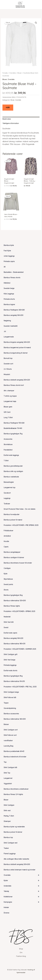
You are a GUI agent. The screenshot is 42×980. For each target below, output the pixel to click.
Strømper (7, 821)
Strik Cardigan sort (11, 730)
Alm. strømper (9, 391)
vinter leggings (9, 256)
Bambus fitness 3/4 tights (13, 794)
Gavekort (7, 493)
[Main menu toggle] (5, 5)
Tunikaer (7, 504)
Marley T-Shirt (9, 816)
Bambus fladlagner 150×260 (14, 423)
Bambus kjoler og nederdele (14, 827)
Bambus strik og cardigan (13, 471)
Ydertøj (22, 891)
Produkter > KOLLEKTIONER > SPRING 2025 (19, 611)
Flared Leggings (10, 854)
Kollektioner (22, 897)
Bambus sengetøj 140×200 (13, 315)
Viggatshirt (8, 784)
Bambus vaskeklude (11, 477)
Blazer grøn (8, 407)
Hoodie (6, 541)
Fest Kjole (7, 251)
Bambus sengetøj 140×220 (13, 638)
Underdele (22, 886)
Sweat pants (8, 584)
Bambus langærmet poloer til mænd (17, 348)
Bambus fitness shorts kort (14, 385)
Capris (6, 547)
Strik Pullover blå (10, 697)
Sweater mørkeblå (11, 326)
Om (21, 953)
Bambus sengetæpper (12, 552)
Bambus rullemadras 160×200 (15, 719)
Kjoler (22, 881)
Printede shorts (9, 299)
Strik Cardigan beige (11, 692)
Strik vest (7, 811)
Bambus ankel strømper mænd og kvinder (19, 870)
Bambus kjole (9, 245)
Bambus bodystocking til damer (16, 353)
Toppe (6, 703)
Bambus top (8, 837)
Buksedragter (9, 482)
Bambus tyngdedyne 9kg (13, 676)
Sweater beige (9, 288)
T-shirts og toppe (10, 396)
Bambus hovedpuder (12, 514)
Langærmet (8, 778)
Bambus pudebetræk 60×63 (14, 751)
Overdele (22, 875)
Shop (21, 949)
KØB (8, 108)
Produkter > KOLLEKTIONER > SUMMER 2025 (20, 649)
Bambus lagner (9, 304)
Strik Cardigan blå (10, 767)
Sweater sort (8, 364)
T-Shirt (6, 461)
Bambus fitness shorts (12, 278)
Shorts (6, 590)
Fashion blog (21, 956)
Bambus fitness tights (12, 606)
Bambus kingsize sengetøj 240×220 (17, 342)
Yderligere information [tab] (11, 123)
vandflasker (8, 741)
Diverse (6, 913)
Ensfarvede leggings (11, 455)
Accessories (8, 439)
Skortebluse (8, 444)
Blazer (6, 800)
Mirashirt (7, 374)
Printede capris (9, 261)
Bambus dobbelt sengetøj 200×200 (17, 864)
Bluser (20, 73)
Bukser (6, 724)
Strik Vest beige (9, 660)
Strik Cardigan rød (10, 843)
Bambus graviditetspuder (13, 466)
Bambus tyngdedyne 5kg (13, 595)
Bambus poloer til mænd (13, 520)
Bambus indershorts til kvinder (15, 757)
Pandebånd (8, 450)
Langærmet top (10, 488)
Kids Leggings (9, 294)
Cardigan (7, 568)
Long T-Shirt (8, 418)
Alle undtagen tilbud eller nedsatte (16, 859)
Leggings (7, 498)
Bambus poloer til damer (13, 832)
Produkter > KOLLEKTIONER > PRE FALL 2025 (20, 687)
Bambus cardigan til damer (14, 558)
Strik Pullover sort (10, 735)
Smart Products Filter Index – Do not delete (19, 509)
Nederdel (7, 617)
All (5, 267)
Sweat (6, 628)
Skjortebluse (8, 579)
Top (5, 762)
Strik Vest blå (9, 622)
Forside (5, 73)
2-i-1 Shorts (8, 369)
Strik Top (7, 773)
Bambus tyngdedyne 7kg (13, 434)
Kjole (5, 574)
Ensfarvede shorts (10, 671)
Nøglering (7, 321)
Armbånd (7, 536)
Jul (5, 331)
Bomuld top (8, 358)
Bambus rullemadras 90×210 (14, 681)
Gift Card (7, 412)
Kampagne (22, 902)
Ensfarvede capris (10, 633)
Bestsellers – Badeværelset (14, 272)
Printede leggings (10, 665)
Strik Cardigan (9, 805)
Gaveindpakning (10, 708)
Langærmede (9, 337)
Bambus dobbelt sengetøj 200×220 (17, 380)
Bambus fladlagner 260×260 (14, 310)
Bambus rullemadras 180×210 (15, 644)
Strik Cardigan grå (10, 654)
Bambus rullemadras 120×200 (15, 601)
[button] (36, 23)
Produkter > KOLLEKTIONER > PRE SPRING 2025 (21, 525)
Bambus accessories (11, 714)
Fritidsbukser (8, 531)
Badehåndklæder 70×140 (13, 428)
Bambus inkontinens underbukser (16, 789)
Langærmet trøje (10, 401)
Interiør (6, 907)
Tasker (6, 848)
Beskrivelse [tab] (7, 119)
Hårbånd (7, 283)
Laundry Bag (8, 746)
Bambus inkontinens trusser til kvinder (18, 563)
